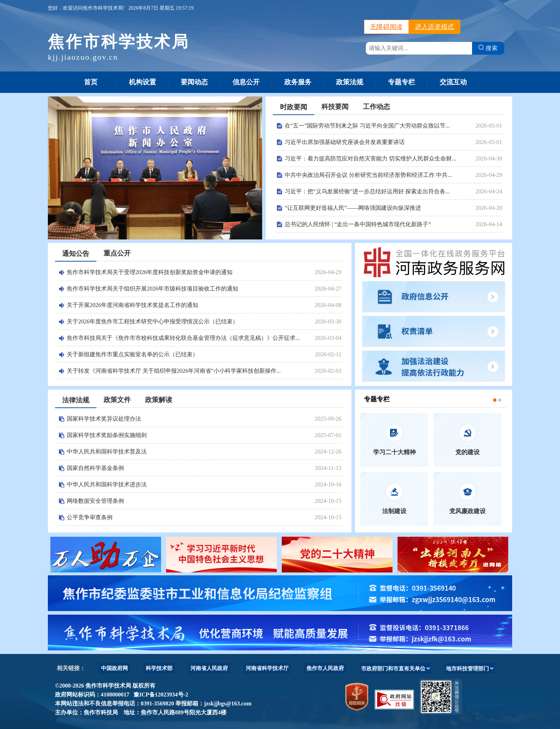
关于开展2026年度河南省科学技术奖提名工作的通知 (132, 305)
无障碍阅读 (386, 27)
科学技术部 (159, 668)
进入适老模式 (435, 27)
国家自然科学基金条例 (95, 468)
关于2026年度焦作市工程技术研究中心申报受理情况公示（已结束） (152, 321)
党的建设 (467, 452)
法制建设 (394, 511)
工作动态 (376, 107)
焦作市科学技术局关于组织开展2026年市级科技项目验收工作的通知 (152, 289)
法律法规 (76, 400)
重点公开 (117, 253)
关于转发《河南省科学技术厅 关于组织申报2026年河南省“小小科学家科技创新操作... (174, 371)
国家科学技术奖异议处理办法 (104, 419)
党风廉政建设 (467, 511)
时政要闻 (294, 107)
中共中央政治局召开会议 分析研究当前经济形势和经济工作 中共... (368, 175)
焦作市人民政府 (325, 668)
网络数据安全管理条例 (95, 501)
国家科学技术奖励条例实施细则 (107, 435)
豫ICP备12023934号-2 (159, 695)
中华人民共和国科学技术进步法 (107, 484)
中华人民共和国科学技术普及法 (107, 452)
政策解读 (159, 400)
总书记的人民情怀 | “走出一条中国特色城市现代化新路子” (358, 224)
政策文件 (117, 400)
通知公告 (76, 254)
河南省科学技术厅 (267, 668)
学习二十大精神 (394, 452)
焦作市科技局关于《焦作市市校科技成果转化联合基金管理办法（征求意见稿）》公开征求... (183, 338)
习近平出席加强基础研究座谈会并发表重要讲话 (345, 142)
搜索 (488, 48)
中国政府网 (114, 668)
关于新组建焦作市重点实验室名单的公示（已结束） (132, 354)
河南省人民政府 (209, 668)
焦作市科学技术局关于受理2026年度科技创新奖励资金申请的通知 (150, 272)
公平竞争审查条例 (90, 517)
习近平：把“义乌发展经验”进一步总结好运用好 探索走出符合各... (367, 191)
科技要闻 (335, 107)
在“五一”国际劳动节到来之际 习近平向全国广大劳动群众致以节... (367, 126)
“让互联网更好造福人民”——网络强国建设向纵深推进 (353, 208)
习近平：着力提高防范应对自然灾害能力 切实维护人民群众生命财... (370, 158)
